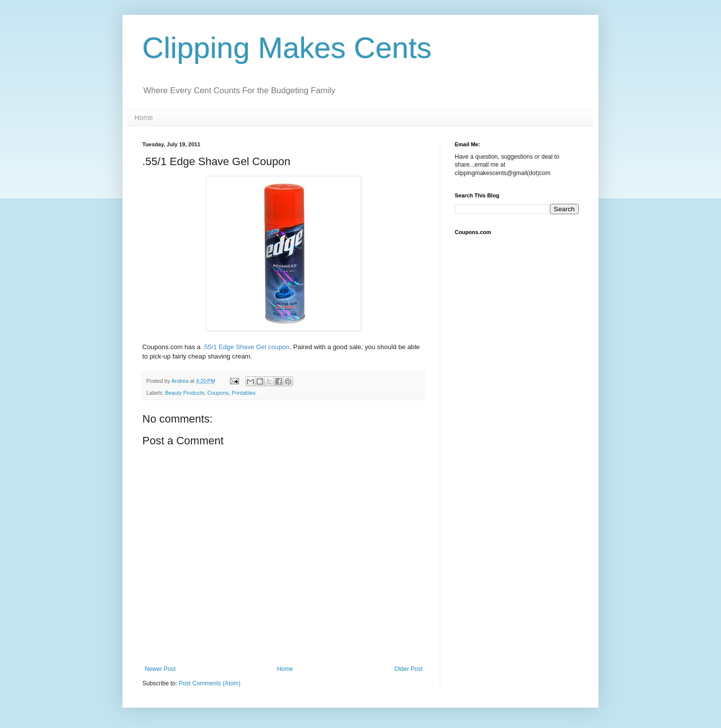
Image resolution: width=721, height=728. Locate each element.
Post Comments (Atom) (210, 683)
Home (144, 118)
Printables (243, 393)
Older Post (408, 669)
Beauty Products (185, 393)
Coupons (218, 393)
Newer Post (160, 669)
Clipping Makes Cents (287, 48)
